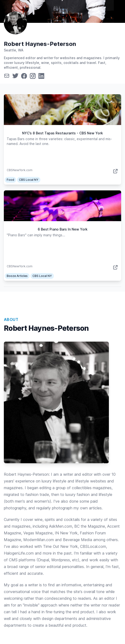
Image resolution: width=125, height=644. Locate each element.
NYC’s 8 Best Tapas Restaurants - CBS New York (62, 133)
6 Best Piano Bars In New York (63, 229)
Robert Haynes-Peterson (40, 44)
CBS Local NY (29, 180)
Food (10, 180)
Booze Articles (17, 276)
